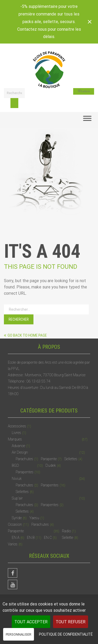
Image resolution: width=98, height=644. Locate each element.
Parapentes (25, 472)
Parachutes (24, 459)
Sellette (68, 538)
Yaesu (34, 518)
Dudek (51, 465)
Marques (15, 439)
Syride (17, 518)
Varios (13, 544)
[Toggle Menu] (87, 120)
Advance (18, 446)
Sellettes (71, 459)
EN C (48, 538)
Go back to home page (25, 335)
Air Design (20, 452)
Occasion (15, 524)
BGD (15, 465)
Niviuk (17, 479)
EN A (16, 538)
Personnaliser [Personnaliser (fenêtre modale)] (19, 634)
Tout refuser (71, 622)
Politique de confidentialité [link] (66, 634)
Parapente (49, 459)
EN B (31, 538)
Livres (16, 433)
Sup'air (17, 498)
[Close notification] (90, 22)
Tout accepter (31, 622)
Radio (66, 531)
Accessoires (17, 426)
